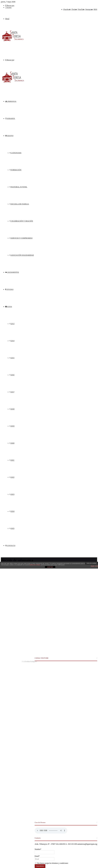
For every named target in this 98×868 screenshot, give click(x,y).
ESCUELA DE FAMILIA (19, 204)
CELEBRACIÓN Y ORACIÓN (21, 221)
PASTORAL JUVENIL (18, 187)
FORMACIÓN (15, 170)
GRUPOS (9, 136)
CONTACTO (10, 546)
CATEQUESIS (15, 153)
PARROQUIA (11, 101)
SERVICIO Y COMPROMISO (21, 238)
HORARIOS (10, 119)
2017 (12, 392)
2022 (12, 477)
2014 (12, 341)
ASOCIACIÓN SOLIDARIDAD (22, 255)
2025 (12, 528)
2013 (12, 324)
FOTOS (9, 307)
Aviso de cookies (91, 563)
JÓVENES (9, 289)
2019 (12, 426)
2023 (12, 494)
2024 (12, 511)
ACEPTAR (50, 567)
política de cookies (35, 565)
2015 (12, 358)
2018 (12, 409)
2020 (12, 443)
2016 (12, 375)
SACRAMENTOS (12, 272)
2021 (12, 460)
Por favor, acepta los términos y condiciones (52, 863)
